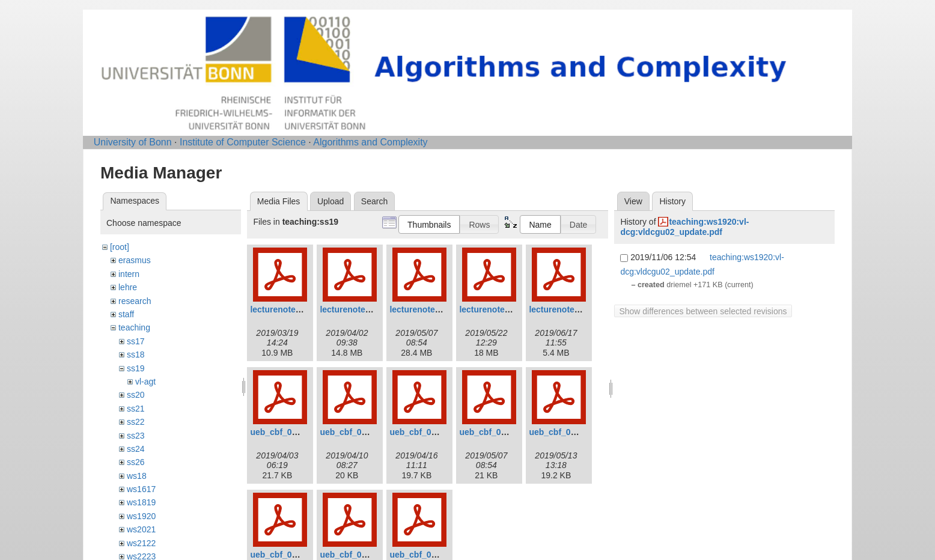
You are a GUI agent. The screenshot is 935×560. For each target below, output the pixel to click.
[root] (120, 247)
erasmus (135, 260)
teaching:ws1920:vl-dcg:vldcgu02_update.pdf (684, 227)
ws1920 (141, 516)
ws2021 (141, 529)
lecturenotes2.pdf (355, 309)
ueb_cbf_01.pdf (281, 432)
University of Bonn (133, 142)
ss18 (136, 355)
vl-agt (145, 382)
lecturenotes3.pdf (425, 309)
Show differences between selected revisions (703, 311)
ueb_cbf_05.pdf (560, 432)
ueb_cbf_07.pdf (351, 555)
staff (126, 314)
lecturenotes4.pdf (494, 309)
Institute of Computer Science (243, 142)
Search (374, 201)
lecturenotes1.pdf (285, 309)
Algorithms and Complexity (370, 142)
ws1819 (141, 502)
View (633, 201)
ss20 (136, 395)
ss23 (136, 436)
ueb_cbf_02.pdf (351, 432)
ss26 (136, 462)
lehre (128, 287)
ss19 (136, 368)
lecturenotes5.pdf (564, 309)
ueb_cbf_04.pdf (490, 432)
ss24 (136, 449)
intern (129, 274)
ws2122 (141, 543)
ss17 (136, 341)
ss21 (136, 409)
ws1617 (141, 489)
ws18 (137, 476)
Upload (330, 201)
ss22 (136, 422)
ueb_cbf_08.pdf (420, 555)
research (135, 301)
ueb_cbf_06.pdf (281, 555)
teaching (134, 327)
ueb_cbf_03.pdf (420, 432)
